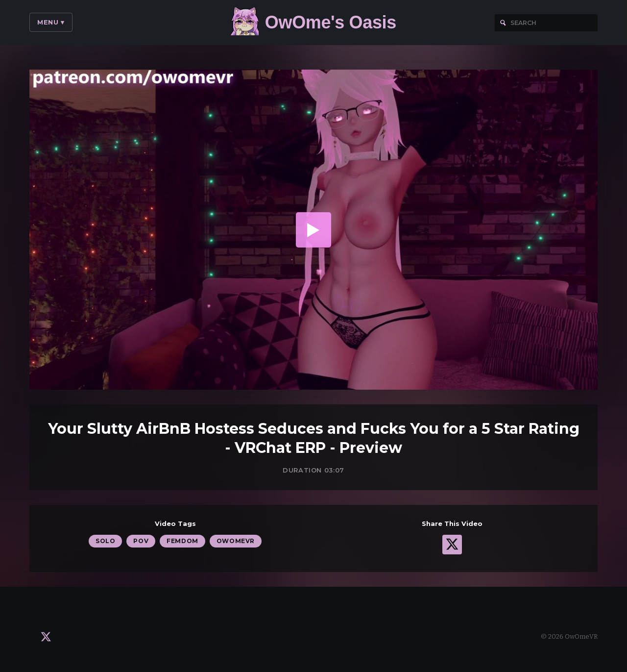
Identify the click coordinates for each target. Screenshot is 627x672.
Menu (51, 22)
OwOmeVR (236, 541)
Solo (105, 541)
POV (141, 541)
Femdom (182, 541)
